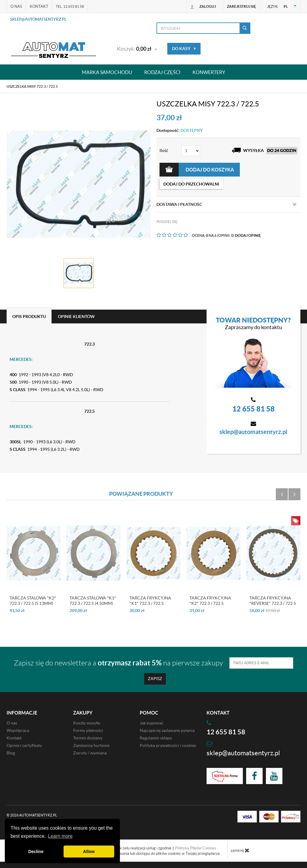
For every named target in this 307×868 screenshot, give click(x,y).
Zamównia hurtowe (91, 745)
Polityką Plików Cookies (196, 848)
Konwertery (209, 72)
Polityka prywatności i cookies (168, 745)
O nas (16, 6)
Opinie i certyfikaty (24, 745)
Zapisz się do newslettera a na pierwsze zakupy (118, 663)
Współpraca (18, 730)
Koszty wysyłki (87, 723)
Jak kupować (152, 723)
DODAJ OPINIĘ (248, 235)
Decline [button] (36, 852)
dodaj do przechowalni (191, 184)
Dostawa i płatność (227, 204)
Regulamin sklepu (156, 738)
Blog (11, 753)
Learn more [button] (60, 836)
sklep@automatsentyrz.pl (38, 19)
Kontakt (39, 6)
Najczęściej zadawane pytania (167, 730)
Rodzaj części (162, 72)
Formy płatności (88, 730)
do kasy (184, 49)
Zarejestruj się (241, 6)
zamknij (240, 850)
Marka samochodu (107, 72)
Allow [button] (89, 852)
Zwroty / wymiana (90, 753)
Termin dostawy (88, 738)
